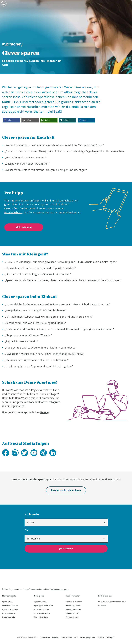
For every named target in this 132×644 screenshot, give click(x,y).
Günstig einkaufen (42, 613)
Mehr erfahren (24, 227)
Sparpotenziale (40, 602)
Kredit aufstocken (74, 609)
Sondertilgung (72, 617)
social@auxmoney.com (60, 589)
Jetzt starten (66, 548)
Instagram (54, 402)
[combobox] (66, 539)
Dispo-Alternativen (10, 609)
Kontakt (55, 637)
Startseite (102, 606)
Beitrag (45, 412)
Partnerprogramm (87, 637)
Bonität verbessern (74, 602)
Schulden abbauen (10, 606)
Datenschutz (66, 637)
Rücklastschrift (72, 613)
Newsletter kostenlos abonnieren (112, 602)
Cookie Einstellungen (106, 637)
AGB (76, 637)
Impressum (45, 637)
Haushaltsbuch (9, 613)
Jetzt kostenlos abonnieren (66, 490)
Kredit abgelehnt (73, 606)
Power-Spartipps (41, 617)
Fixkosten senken (41, 609)
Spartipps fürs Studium (44, 606)
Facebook (35, 402)
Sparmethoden (8, 602)
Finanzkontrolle (9, 617)
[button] (11, 120)
